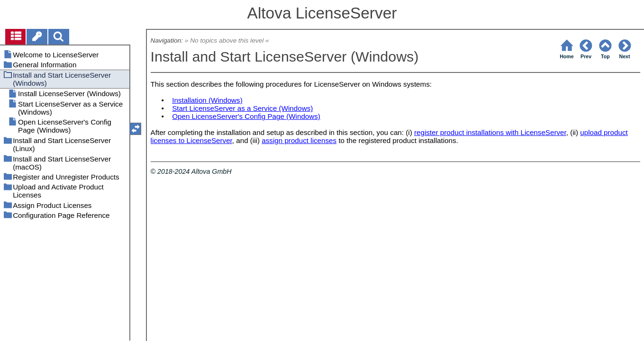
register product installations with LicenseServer (490, 132)
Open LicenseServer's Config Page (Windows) (246, 116)
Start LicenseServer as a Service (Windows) (242, 108)
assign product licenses (299, 140)
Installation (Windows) (207, 100)
